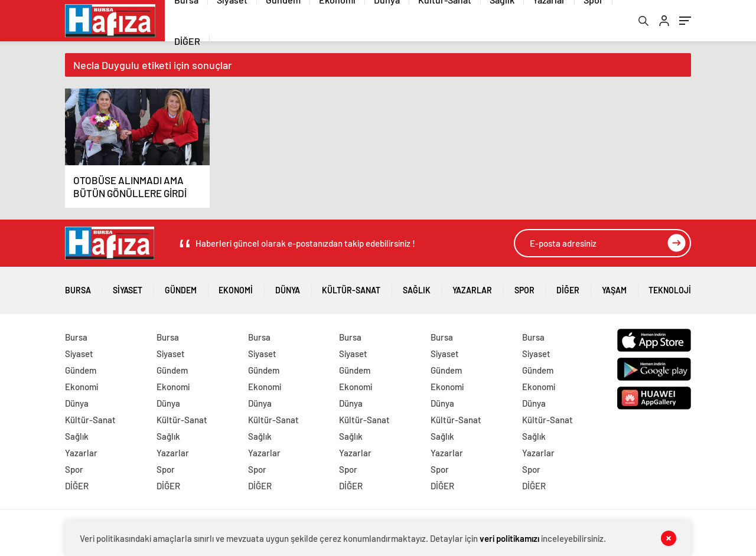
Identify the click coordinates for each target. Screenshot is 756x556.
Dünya (288, 286)
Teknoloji (670, 286)
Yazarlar (472, 286)
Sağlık (417, 286)
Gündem (181, 286)
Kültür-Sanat (351, 286)
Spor (524, 286)
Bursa (78, 286)
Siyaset (128, 286)
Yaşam (614, 286)
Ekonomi (236, 286)
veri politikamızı (509, 538)
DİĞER (187, 41)
